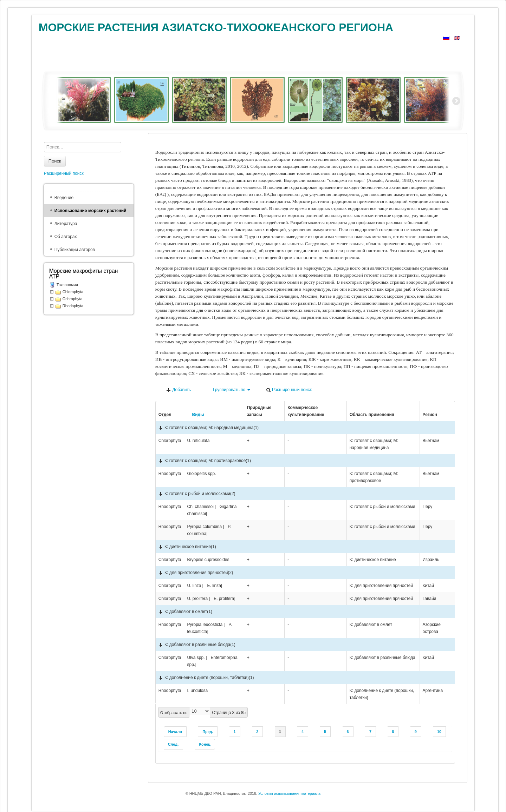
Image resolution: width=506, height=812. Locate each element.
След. (173, 744)
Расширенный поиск (289, 390)
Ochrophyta (73, 299)
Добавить (179, 390)
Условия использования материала (289, 793)
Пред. (208, 732)
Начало (175, 732)
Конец (205, 744)
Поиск (55, 161)
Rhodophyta (73, 306)
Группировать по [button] (229, 390)
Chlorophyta (73, 292)
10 (439, 732)
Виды (195, 415)
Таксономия (67, 285)
